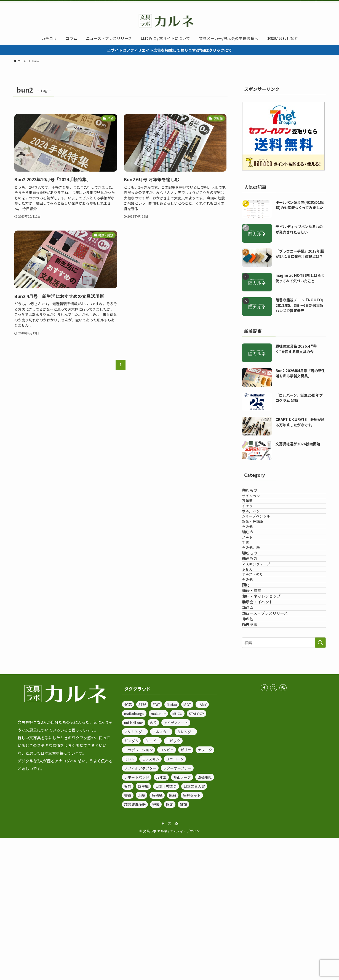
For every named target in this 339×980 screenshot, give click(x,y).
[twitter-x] (308, 4)
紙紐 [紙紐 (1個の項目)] (173, 937)
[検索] (322, 4)
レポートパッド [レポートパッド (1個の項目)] (137, 919)
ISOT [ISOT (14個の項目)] (187, 847)
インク (256, 525)
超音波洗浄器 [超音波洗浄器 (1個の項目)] (135, 947)
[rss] (315, 4)
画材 (253, 683)
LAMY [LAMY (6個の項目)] (202, 847)
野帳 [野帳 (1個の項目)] (156, 947)
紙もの (255, 577)
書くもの (257, 493)
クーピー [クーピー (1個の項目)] (152, 883)
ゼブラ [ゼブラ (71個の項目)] (186, 892)
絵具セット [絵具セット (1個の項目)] (192, 937)
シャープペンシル (265, 545)
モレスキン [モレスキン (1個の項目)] (150, 901)
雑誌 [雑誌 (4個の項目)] (183, 947)
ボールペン (260, 535)
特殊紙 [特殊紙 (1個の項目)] (157, 937)
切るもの (257, 619)
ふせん (256, 652)
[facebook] (301, 4)
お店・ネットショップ (268, 706)
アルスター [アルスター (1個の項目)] (161, 874)
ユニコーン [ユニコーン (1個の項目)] (175, 901)
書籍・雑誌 (258, 695)
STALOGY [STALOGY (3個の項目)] (197, 856)
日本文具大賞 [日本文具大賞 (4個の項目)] (194, 928)
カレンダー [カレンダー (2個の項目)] (186, 874)
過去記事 (257, 764)
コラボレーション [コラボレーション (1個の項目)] (138, 892)
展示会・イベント (264, 718)
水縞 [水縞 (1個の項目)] (142, 937)
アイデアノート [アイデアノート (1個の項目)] (176, 865)
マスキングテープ (265, 642)
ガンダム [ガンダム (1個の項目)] (131, 883)
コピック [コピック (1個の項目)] (173, 883)
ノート (256, 588)
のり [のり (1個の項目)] (153, 865)
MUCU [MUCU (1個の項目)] (177, 856)
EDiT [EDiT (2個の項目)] (156, 847)
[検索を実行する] (320, 784)
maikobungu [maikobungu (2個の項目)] (134, 856)
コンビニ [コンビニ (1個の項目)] (167, 892)
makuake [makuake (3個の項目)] (158, 856)
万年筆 (256, 514)
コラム (255, 729)
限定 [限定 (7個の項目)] (170, 947)
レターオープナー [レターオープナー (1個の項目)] (177, 910)
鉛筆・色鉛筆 (261, 556)
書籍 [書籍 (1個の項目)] (128, 937)
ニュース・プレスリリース (272, 741)
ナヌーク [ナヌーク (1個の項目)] (205, 892)
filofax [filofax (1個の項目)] (172, 847)
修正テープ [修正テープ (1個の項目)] (182, 919)
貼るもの (257, 630)
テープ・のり (261, 662)
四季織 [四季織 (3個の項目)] (143, 928)
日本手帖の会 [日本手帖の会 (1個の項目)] (166, 928)
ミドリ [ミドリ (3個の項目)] (130, 901)
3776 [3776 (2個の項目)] (142, 847)
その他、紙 (260, 608)
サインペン (260, 504)
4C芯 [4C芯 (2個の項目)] (128, 847)
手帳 (254, 598)
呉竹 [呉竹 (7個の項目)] (128, 928)
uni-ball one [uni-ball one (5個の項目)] (134, 865)
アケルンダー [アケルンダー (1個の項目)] (135, 874)
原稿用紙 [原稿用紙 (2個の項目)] (205, 919)
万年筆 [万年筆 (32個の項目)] (161, 919)
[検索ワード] (284, 784)
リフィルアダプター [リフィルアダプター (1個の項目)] (140, 910)
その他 (256, 566)
